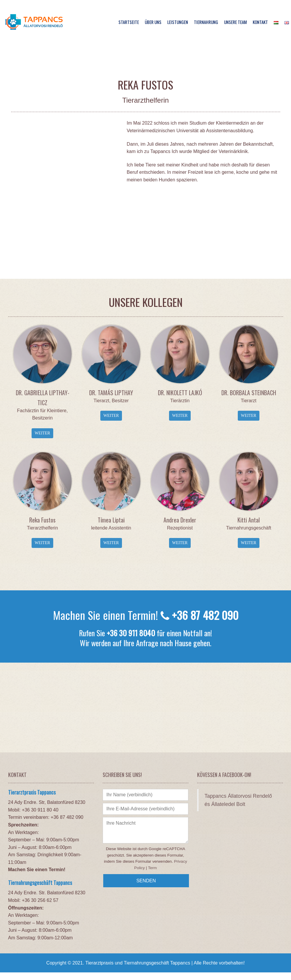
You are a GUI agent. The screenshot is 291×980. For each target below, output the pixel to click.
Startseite (129, 22)
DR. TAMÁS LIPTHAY (111, 393)
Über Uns (153, 22)
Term (152, 868)
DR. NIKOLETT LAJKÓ (180, 393)
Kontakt (260, 22)
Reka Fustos (42, 520)
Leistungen (178, 22)
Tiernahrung (206, 22)
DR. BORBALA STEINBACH (249, 393)
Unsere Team (235, 22)
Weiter (43, 433)
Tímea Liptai (111, 520)
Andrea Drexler (180, 520)
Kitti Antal (249, 520)
